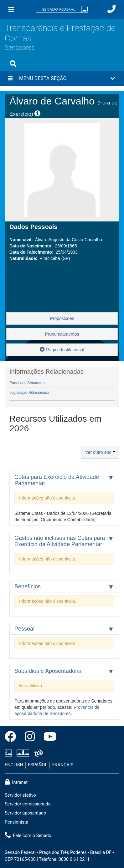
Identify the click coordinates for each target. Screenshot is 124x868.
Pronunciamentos (62, 334)
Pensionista (16, 822)
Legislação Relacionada (29, 393)
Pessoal (24, 629)
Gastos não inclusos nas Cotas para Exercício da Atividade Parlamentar (60, 541)
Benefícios (28, 586)
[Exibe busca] (13, 63)
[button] (62, 79)
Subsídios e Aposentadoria (48, 671)
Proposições (62, 318)
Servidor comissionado (28, 804)
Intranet (16, 782)
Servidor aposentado (25, 813)
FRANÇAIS (63, 765)
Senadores (20, 48)
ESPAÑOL (38, 765)
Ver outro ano (100, 452)
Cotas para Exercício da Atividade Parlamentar (57, 480)
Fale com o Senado (28, 835)
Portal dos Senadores (27, 383)
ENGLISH (14, 765)
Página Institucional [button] (62, 349)
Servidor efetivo (20, 795)
